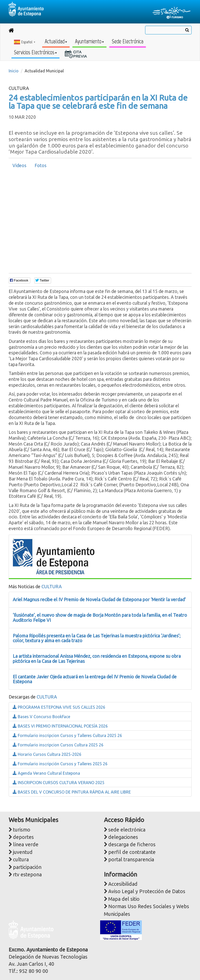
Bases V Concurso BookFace (41, 717)
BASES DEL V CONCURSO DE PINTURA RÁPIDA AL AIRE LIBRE (72, 792)
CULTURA (52, 586)
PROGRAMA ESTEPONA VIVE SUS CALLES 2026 (59, 707)
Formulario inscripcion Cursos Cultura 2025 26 (58, 745)
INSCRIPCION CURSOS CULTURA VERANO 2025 (59, 783)
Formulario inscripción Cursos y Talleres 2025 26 (60, 764)
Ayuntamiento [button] (89, 41)
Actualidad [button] (56, 41)
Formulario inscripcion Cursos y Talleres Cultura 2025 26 (67, 735)
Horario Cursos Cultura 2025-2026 (47, 754)
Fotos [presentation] (41, 165)
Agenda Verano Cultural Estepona (46, 773)
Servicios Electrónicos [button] (35, 52)
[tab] (19, 166)
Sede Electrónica (128, 41)
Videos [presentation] (19, 165)
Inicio (14, 71)
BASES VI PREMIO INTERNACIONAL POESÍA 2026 (60, 726)
